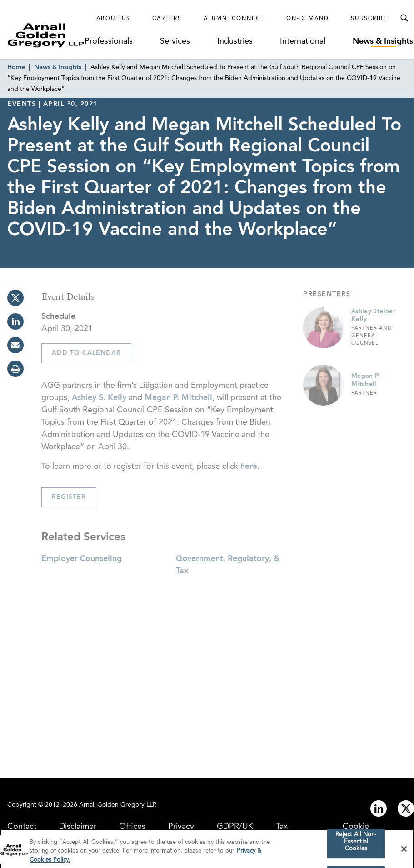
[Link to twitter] (406, 808)
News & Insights (383, 41)
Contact (22, 827)
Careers (167, 19)
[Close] (404, 851)
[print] (15, 369)
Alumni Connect (234, 19)
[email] (15, 345)
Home (16, 67)
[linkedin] (15, 321)
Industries (235, 41)
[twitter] (15, 298)
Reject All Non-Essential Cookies (356, 844)
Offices (132, 827)
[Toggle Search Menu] (404, 18)
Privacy (181, 827)
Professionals (109, 41)
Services (175, 41)
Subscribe (369, 19)
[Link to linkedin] (379, 808)
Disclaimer (78, 827)
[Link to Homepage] (46, 35)
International (303, 41)
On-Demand (308, 19)
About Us (113, 19)
